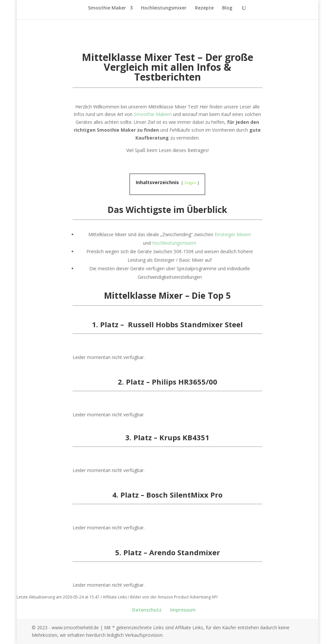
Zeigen (190, 183)
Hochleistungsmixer (164, 8)
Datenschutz (147, 610)
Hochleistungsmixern (174, 243)
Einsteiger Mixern (233, 234)
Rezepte (204, 8)
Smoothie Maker (107, 8)
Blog (227, 8)
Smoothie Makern (153, 114)
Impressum (183, 610)
